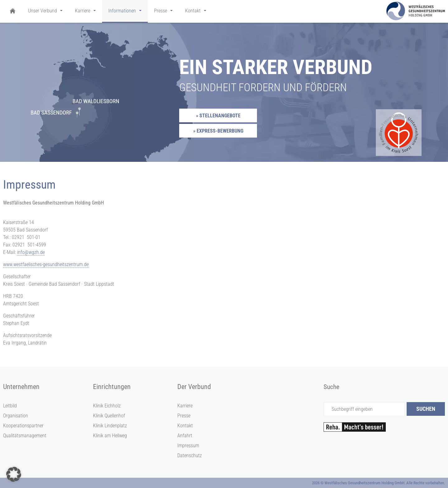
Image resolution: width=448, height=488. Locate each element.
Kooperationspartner (23, 426)
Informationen (122, 11)
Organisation (16, 416)
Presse (184, 416)
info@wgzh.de (31, 252)
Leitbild (10, 406)
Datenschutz (190, 455)
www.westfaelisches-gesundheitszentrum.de (46, 264)
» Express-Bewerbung (218, 131)
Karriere (185, 406)
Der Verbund (194, 387)
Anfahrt (185, 436)
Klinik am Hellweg (110, 436)
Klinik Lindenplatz (110, 426)
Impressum (188, 446)
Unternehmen (21, 387)
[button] (14, 474)
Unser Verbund (42, 11)
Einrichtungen (112, 387)
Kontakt (185, 426)
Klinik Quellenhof (109, 416)
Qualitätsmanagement (25, 436)
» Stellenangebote (218, 116)
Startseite (12, 11)
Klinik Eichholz (107, 406)
